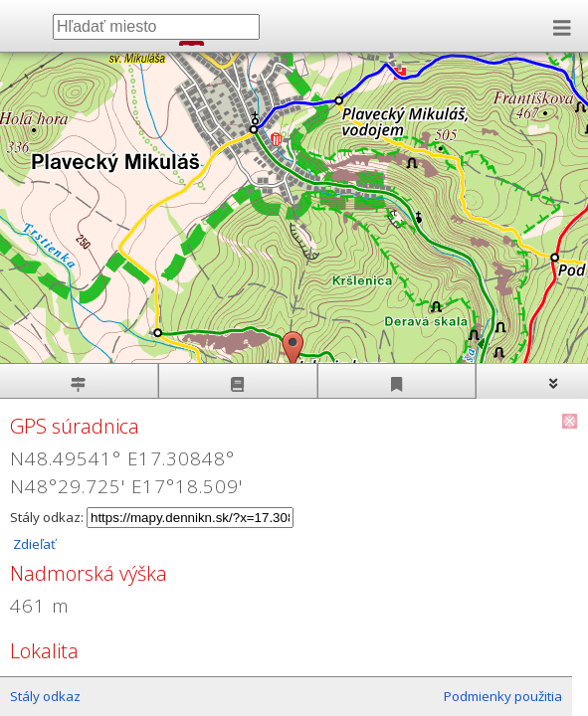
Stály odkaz (45, 696)
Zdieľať (33, 544)
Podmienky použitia (503, 696)
